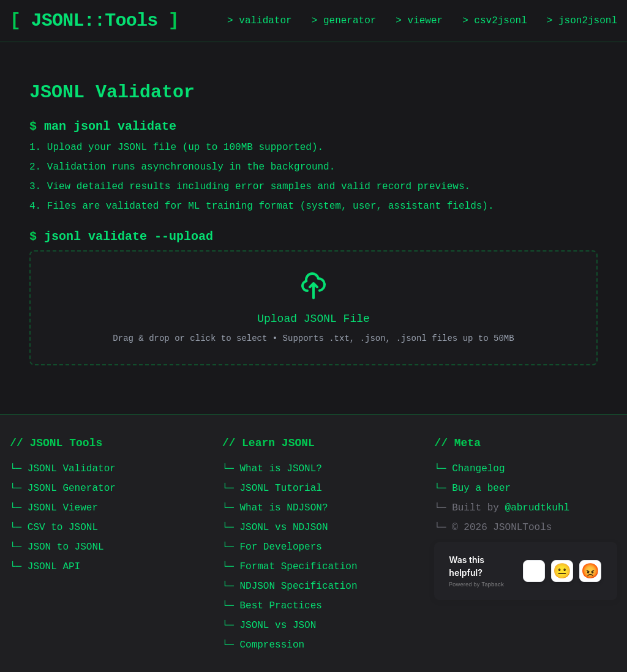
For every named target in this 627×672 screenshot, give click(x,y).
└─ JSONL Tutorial (272, 488)
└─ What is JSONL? (272, 469)
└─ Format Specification (290, 567)
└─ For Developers (272, 547)
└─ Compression (263, 645)
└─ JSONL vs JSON (269, 625)
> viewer (419, 21)
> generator (344, 21)
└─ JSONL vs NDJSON (275, 528)
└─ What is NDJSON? (275, 508)
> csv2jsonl (495, 21)
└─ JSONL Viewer (54, 508)
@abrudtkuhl (538, 508)
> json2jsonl (582, 21)
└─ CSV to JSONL (54, 528)
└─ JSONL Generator (63, 488)
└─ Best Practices (272, 606)
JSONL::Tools (94, 21)
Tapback (493, 584)
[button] (534, 571)
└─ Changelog (469, 469)
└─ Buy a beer (472, 488)
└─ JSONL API (45, 567)
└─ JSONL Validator (63, 469)
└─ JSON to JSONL (57, 547)
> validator (260, 21)
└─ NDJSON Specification (290, 586)
